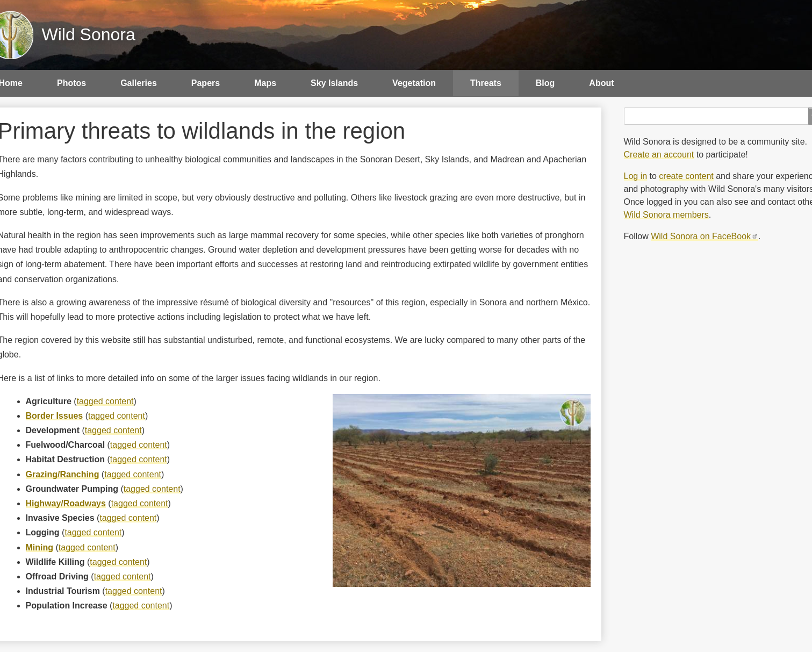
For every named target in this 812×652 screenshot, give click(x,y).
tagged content (105, 401)
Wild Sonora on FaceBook (705, 236)
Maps (265, 83)
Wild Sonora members (666, 215)
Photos (71, 83)
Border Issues (55, 416)
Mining (40, 547)
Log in (636, 176)
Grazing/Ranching (63, 474)
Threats (486, 83)
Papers (206, 83)
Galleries (139, 83)
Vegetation (414, 83)
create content (686, 176)
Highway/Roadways (66, 503)
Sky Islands (334, 83)
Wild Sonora (89, 34)
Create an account (659, 155)
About (601, 83)
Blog (545, 83)
